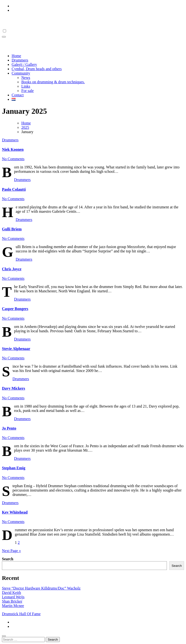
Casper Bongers (15, 309)
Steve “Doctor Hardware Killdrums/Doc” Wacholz (41, 588)
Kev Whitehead (15, 512)
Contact (18, 95)
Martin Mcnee (13, 606)
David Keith (12, 593)
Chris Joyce (12, 269)
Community (21, 73)
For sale (27, 91)
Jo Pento (9, 428)
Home (16, 56)
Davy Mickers (14, 388)
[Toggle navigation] (4, 37)
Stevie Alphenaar (16, 349)
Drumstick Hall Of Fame (38, 20)
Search (8, 559)
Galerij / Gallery (24, 64)
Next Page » (11, 551)
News (26, 78)
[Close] (4, 636)
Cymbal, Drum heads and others (37, 69)
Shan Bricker (12, 601)
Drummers (20, 60)
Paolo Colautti (14, 189)
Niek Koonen (13, 149)
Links (26, 86)
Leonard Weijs (13, 597)
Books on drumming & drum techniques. (53, 82)
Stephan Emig (14, 468)
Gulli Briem (12, 229)
